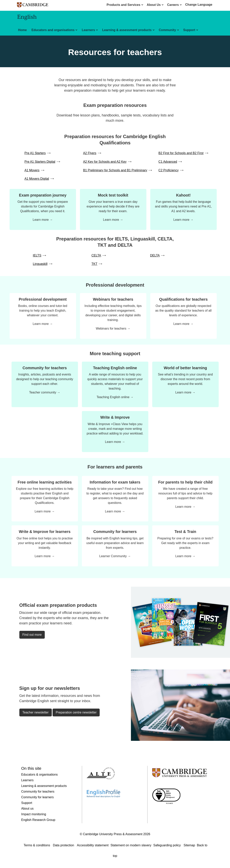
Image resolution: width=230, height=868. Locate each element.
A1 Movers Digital (37, 179)
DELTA (155, 255)
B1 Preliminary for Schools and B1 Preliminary (115, 170)
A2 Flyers (90, 153)
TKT (94, 264)
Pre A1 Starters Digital (40, 162)
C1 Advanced (168, 162)
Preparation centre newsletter (76, 712)
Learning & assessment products (127, 30)
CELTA (96, 255)
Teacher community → (45, 392)
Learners (88, 30)
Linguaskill (40, 264)
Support (189, 30)
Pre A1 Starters (35, 153)
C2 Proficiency (169, 170)
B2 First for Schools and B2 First (181, 153)
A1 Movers (32, 170)
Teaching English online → (115, 397)
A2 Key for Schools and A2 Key (105, 162)
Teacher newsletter (36, 712)
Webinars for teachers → (113, 329)
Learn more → (43, 220)
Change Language (199, 5)
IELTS (37, 255)
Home (22, 30)
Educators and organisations (53, 30)
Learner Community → (115, 556)
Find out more (32, 635)
